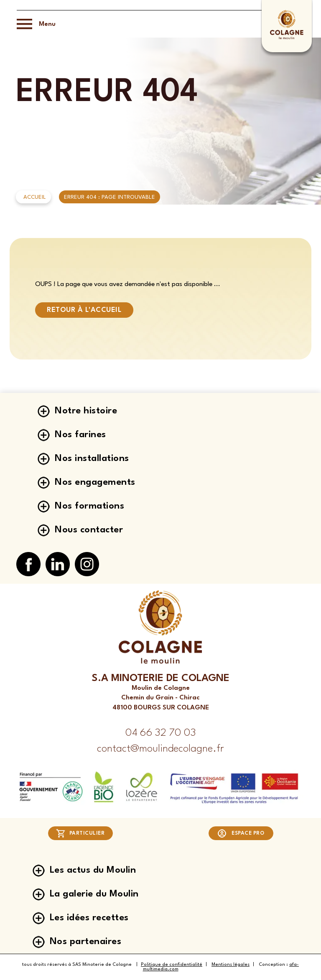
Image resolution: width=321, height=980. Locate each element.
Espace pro (241, 833)
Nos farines (80, 435)
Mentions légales (231, 965)
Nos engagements (95, 482)
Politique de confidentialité (172, 965)
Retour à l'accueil (84, 310)
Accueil (35, 197)
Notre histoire (86, 411)
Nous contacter (89, 530)
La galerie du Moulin (94, 894)
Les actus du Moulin (93, 870)
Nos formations (89, 506)
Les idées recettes (89, 918)
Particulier (80, 833)
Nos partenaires (86, 942)
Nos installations (92, 458)
